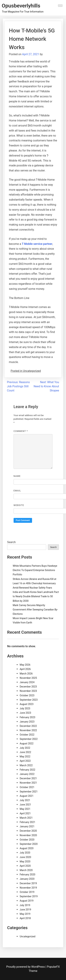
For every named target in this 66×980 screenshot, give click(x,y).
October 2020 (27, 840)
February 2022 (27, 770)
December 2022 (28, 726)
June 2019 (25, 910)
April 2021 (25, 813)
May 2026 (25, 665)
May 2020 (25, 861)
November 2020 (28, 835)
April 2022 (25, 761)
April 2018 (25, 918)
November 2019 (28, 888)
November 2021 (28, 783)
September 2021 (29, 792)
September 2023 (29, 700)
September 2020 (29, 844)
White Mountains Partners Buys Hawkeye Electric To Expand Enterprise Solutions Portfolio (35, 570)
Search (11, 542)
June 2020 (25, 857)
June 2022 (25, 752)
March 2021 (26, 818)
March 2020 (26, 870)
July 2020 (25, 853)
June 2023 (25, 713)
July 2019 (25, 905)
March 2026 (26, 674)
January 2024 (27, 682)
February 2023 (27, 717)
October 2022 (27, 735)
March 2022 (26, 765)
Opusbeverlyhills (21, 6)
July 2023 (25, 708)
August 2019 (27, 901)
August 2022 (27, 744)
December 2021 (28, 778)
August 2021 (27, 796)
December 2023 (28, 687)
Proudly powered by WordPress (26, 967)
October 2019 (27, 892)
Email (17, 491)
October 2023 (27, 695)
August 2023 (27, 704)
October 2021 (27, 787)
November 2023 (28, 691)
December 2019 (28, 883)
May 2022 (25, 757)
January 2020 (27, 879)
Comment (21, 431)
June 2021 (25, 805)
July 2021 (25, 800)
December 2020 (28, 831)
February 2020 (27, 875)
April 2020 (25, 866)
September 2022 (29, 739)
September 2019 (29, 896)
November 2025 (28, 678)
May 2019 (25, 914)
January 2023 (27, 722)
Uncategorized (28, 936)
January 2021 (27, 826)
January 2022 (27, 774)
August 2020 (27, 848)
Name (17, 476)
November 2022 (28, 730)
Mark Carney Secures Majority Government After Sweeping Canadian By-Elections (35, 610)
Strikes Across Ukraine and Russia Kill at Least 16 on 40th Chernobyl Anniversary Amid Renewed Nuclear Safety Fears (34, 583)
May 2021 (25, 809)
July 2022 (25, 748)
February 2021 (27, 822)
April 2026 (25, 669)
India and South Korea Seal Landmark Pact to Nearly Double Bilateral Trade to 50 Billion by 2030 (36, 596)
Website (19, 505)
